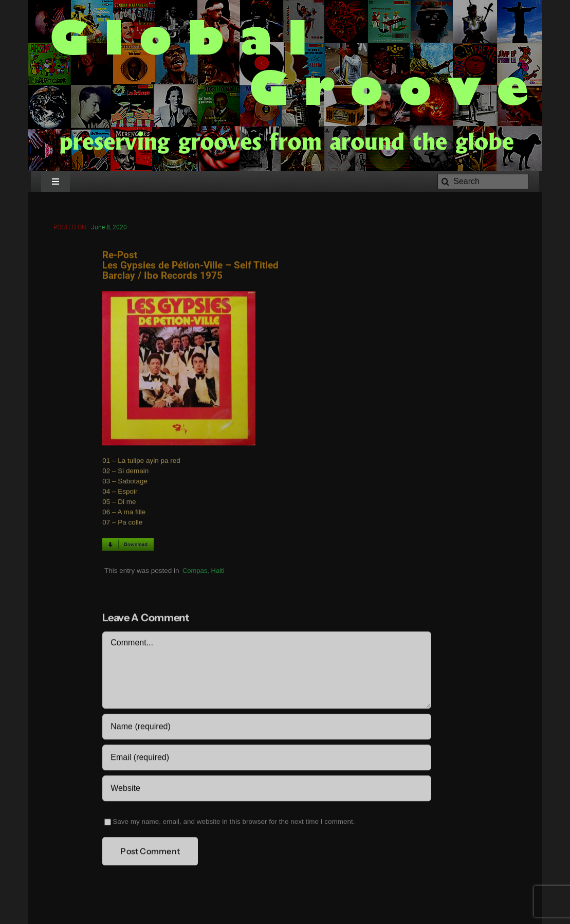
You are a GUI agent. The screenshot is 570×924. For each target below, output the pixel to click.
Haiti (218, 572)
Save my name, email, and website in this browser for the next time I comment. (234, 823)
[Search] (483, 182)
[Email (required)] (266, 759)
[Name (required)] (266, 728)
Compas (195, 572)
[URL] (266, 790)
